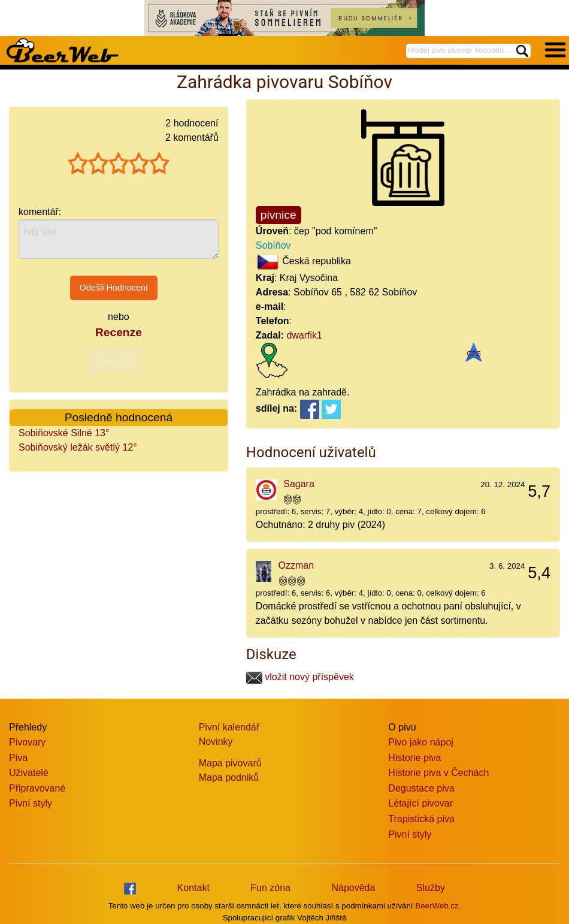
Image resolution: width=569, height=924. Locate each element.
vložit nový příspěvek (300, 677)
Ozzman (296, 565)
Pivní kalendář (229, 727)
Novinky (216, 742)
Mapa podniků (229, 777)
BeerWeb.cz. (438, 906)
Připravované (37, 788)
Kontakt (193, 888)
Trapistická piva (421, 819)
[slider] (119, 164)
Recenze (119, 332)
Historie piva (414, 758)
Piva (18, 758)
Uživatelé (29, 773)
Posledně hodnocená (119, 417)
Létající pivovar (420, 803)
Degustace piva (421, 788)
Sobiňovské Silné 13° (64, 433)
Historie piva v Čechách (438, 773)
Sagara (299, 484)
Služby (431, 888)
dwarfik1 (304, 335)
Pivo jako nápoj (421, 742)
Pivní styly (31, 803)
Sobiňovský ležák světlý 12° (78, 447)
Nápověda (353, 888)
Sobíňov (273, 245)
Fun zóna (270, 888)
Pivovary (27, 742)
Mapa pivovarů (230, 763)
